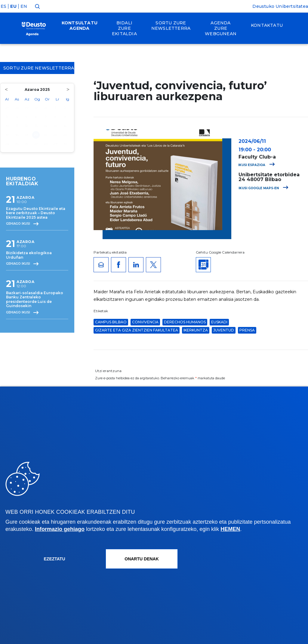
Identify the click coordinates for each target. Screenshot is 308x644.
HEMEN (230, 529)
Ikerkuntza (196, 330)
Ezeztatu (55, 559)
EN (24, 6)
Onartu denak (142, 559)
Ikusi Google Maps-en (263, 188)
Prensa (247, 330)
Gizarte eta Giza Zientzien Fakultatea (137, 330)
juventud (224, 330)
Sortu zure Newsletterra (39, 68)
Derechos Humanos (185, 322)
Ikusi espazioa (257, 165)
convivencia (145, 322)
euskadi (219, 322)
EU (13, 6)
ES (3, 6)
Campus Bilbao (111, 322)
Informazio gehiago (60, 529)
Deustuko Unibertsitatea (280, 6)
